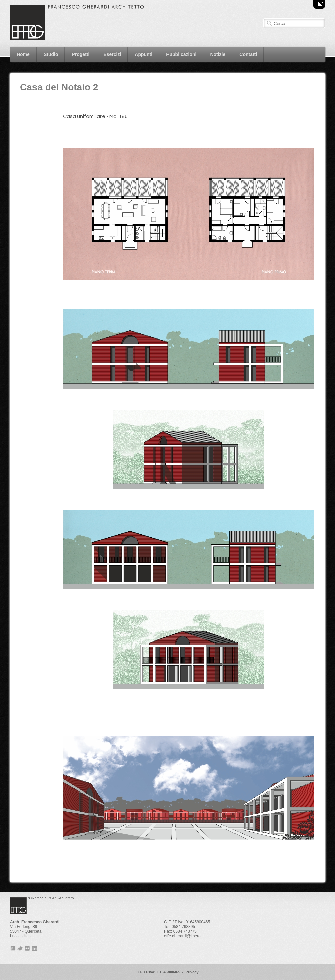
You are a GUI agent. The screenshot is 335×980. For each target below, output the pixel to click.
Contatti (248, 54)
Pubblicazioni (181, 54)
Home (23, 54)
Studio (51, 54)
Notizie (218, 54)
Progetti (81, 54)
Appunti (144, 54)
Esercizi (112, 54)
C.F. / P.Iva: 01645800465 (158, 972)
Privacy (192, 972)
